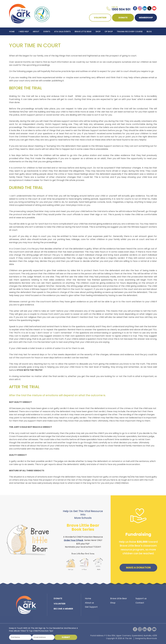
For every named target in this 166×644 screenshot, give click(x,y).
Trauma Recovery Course (130, 32)
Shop (98, 32)
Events (47, 32)
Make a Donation (138, 570)
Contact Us (15, 39)
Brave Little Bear (83, 32)
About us (89, 605)
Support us (141, 601)
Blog (149, 32)
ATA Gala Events (62, 32)
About (36, 32)
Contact (140, 605)
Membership (146, 18)
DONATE (123, 18)
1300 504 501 (121, 9)
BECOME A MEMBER (63, 611)
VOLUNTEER (100, 18)
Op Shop (109, 32)
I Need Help (24, 32)
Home (12, 32)
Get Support (91, 609)
